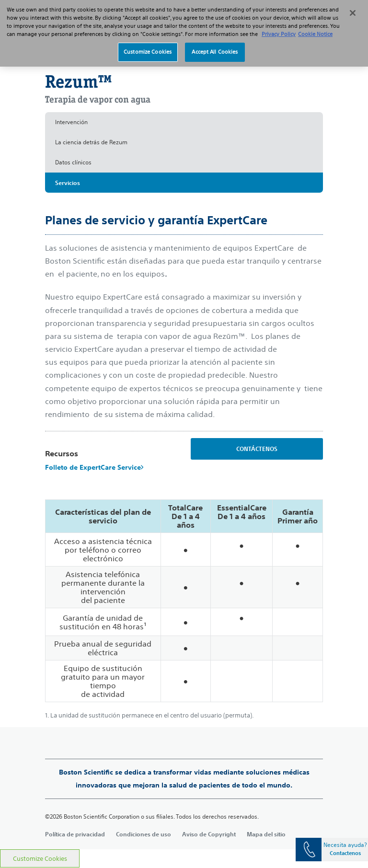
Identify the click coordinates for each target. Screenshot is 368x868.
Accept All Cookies (215, 44)
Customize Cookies (40, 859)
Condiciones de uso (144, 834)
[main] (184, 440)
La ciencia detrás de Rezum (91, 142)
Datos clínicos (73, 162)
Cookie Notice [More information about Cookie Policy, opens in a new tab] (315, 26)
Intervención (71, 122)
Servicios (68, 183)
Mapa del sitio (266, 834)
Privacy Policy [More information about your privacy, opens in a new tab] (279, 26)
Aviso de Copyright (209, 834)
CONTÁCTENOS (257, 449)
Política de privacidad (75, 834)
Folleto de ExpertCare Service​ (94, 467)
